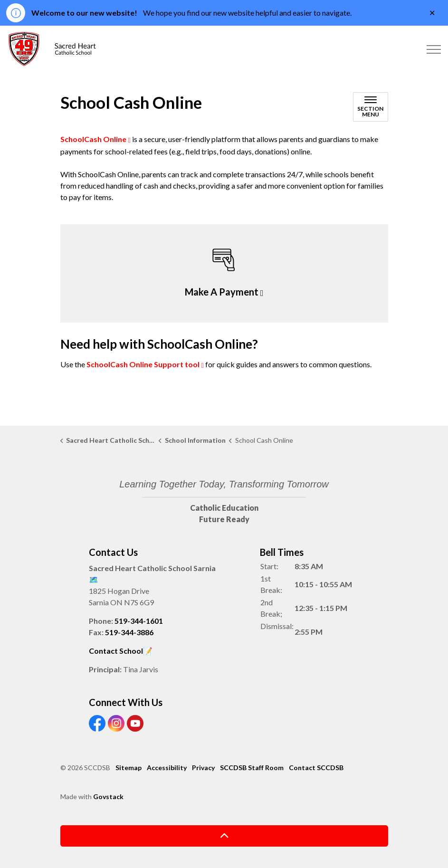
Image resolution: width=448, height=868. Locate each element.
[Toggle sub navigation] (371, 107)
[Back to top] (224, 836)
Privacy (203, 768)
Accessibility (167, 768)
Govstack (108, 796)
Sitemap (129, 768)
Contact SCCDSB (316, 768)
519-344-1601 (139, 621)
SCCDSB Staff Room (252, 768)
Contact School (116, 651)
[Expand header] (434, 49)
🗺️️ (94, 579)
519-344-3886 (129, 632)
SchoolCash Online (93, 139)
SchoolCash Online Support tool (143, 364)
